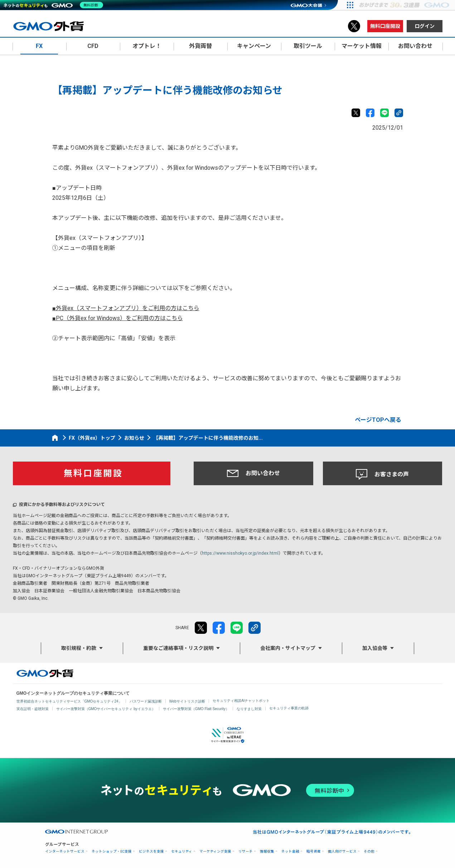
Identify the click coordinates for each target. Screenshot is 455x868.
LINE (384, 113)
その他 (369, 851)
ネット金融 (290, 851)
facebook (370, 113)
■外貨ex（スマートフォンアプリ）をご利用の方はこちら (126, 308)
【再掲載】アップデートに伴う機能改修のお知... (208, 438)
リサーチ (246, 851)
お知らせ (134, 438)
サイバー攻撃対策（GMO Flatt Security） (196, 709)
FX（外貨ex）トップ (92, 438)
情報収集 (267, 851)
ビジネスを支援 (151, 851)
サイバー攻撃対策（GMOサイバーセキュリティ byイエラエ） (106, 709)
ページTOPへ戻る (378, 420)
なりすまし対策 (249, 709)
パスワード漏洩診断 (146, 701)
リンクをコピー (399, 113)
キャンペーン (254, 46)
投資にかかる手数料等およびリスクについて (62, 505)
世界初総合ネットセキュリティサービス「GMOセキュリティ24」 (69, 701)
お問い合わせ (253, 473)
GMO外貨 (45, 673)
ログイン (425, 26)
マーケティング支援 (215, 851)
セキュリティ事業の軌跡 (289, 708)
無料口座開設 (385, 26)
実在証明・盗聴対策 (33, 709)
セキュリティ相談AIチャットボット (241, 701)
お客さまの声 (382, 474)
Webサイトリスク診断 (187, 701)
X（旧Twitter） (354, 26)
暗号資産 (314, 851)
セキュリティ (182, 851)
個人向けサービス (342, 851)
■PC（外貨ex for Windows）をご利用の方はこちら (118, 318)
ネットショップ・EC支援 (112, 851)
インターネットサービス (65, 851)
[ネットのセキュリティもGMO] (55, 5)
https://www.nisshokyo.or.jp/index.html (240, 553)
